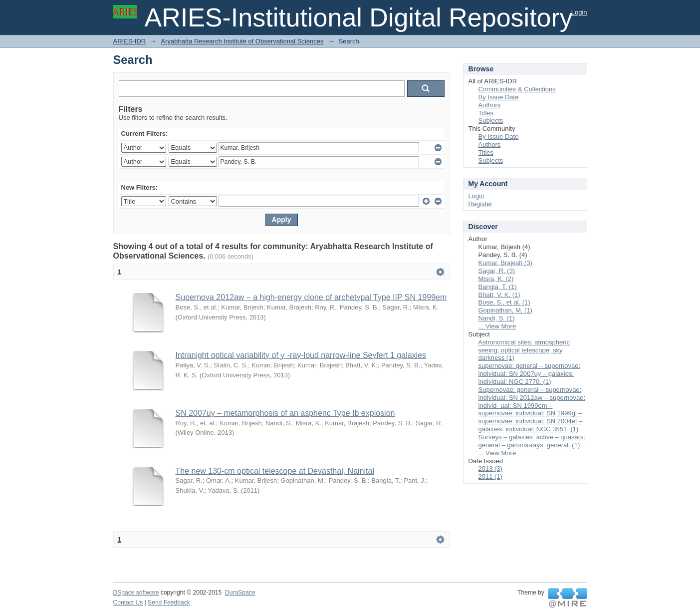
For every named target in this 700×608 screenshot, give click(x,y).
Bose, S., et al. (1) (504, 302)
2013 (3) (490, 468)
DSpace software (136, 593)
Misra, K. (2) (496, 279)
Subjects (491, 121)
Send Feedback (169, 603)
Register (480, 204)
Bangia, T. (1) (498, 287)
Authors (490, 105)
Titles (486, 113)
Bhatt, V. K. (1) (499, 295)
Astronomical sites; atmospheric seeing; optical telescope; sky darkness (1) (524, 350)
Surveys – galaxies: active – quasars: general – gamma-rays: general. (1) (532, 441)
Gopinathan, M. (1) (505, 310)
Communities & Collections (517, 89)
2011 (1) (490, 476)
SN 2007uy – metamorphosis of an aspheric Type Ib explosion (285, 413)
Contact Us (128, 603)
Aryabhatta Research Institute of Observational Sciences (242, 41)
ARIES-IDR (130, 41)
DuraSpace (240, 593)
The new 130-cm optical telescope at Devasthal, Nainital (275, 471)
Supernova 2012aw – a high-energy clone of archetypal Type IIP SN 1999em (311, 297)
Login (579, 12)
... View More (497, 326)
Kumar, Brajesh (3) (505, 263)
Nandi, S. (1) (497, 318)
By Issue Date (499, 97)
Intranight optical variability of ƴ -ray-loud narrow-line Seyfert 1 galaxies (301, 355)
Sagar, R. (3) (497, 271)
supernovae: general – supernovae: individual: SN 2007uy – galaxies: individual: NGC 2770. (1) (530, 374)
